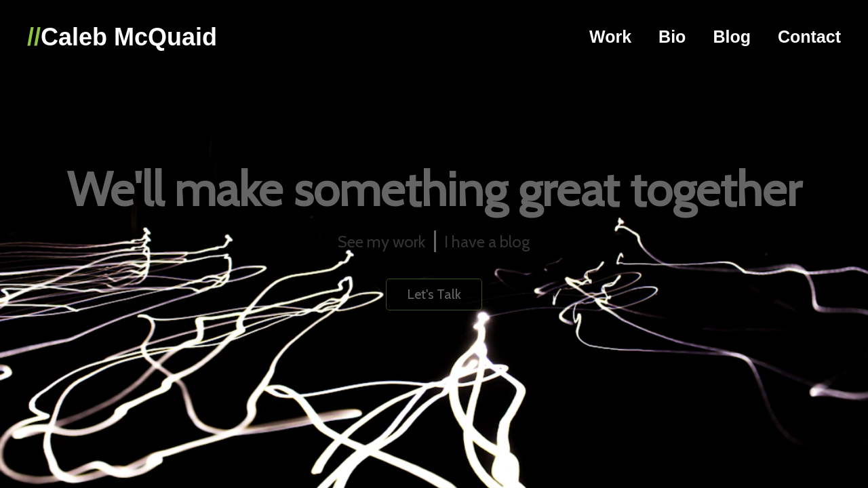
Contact (809, 37)
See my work (381, 242)
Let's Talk (434, 294)
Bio (672, 37)
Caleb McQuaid (129, 37)
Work (610, 37)
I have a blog (487, 242)
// (34, 37)
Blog (732, 37)
